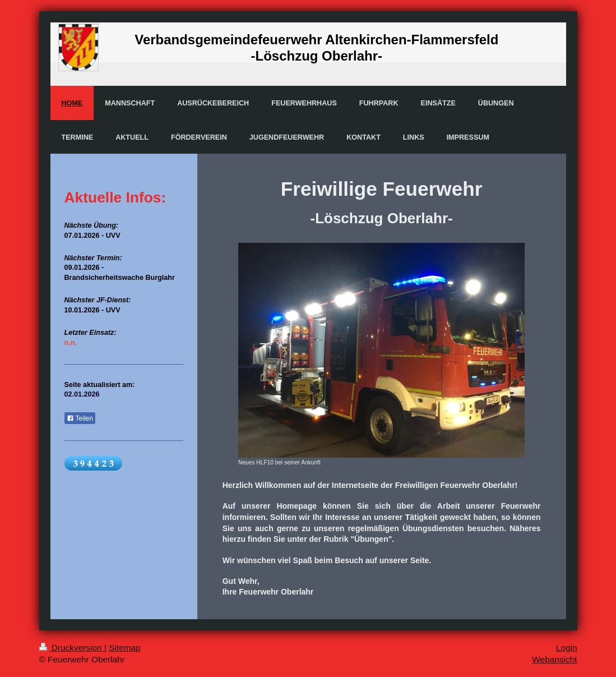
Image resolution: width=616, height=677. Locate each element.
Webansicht (554, 659)
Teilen (80, 418)
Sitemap (124, 648)
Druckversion (72, 648)
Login (567, 648)
